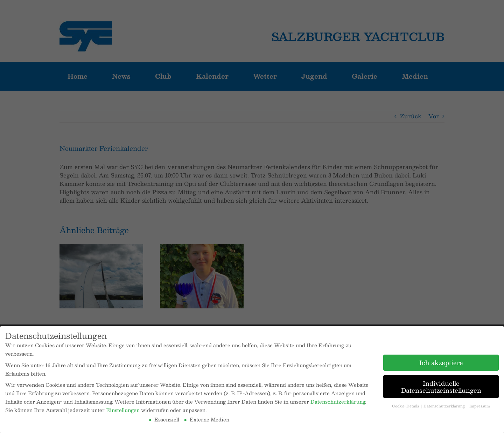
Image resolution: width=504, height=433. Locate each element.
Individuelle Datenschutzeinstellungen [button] (441, 387)
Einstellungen (123, 410)
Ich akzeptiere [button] (441, 362)
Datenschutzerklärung (338, 401)
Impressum (480, 406)
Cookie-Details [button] (406, 406)
